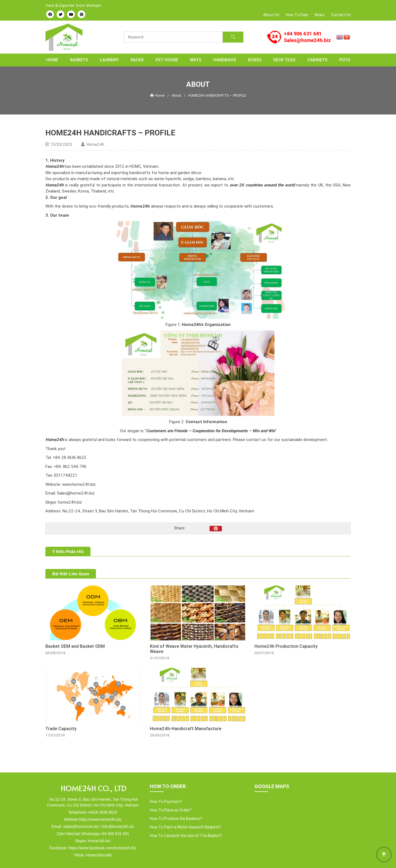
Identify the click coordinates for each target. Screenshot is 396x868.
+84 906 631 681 (303, 34)
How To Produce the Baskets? (176, 819)
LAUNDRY (109, 60)
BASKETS (79, 60)
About (176, 95)
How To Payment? (166, 802)
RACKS (137, 60)
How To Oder (297, 15)
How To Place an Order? (171, 810)
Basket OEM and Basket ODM (75, 646)
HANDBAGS (225, 60)
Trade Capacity (61, 729)
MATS (196, 60)
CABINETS (317, 60)
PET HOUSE (167, 60)
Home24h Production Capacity (286, 646)
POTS (345, 60)
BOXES (255, 60)
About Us (271, 15)
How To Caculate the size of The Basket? (186, 836)
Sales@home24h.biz (307, 40)
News (320, 15)
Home (52, 60)
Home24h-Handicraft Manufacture (186, 729)
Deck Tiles (284, 60)
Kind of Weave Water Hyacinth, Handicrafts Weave (194, 649)
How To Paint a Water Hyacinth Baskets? (185, 827)
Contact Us (341, 15)
